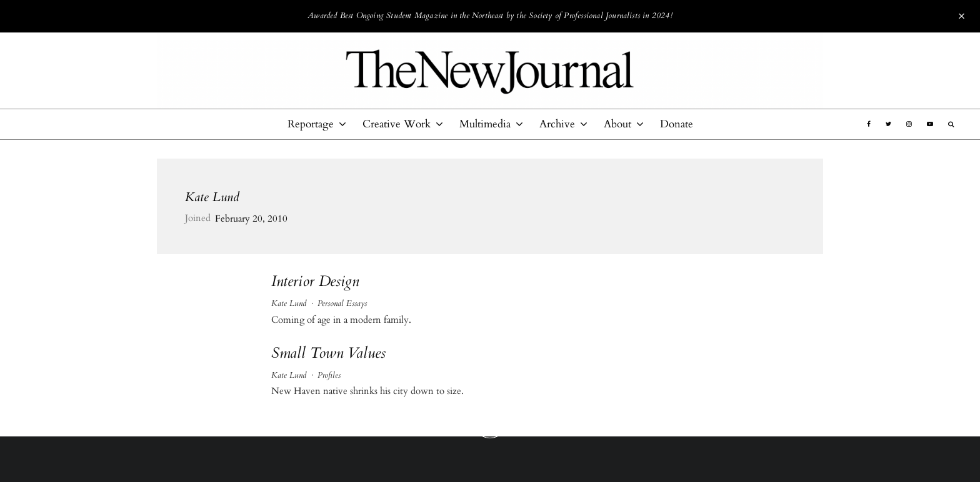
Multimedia (485, 124)
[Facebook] (869, 124)
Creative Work (397, 124)
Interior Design (315, 282)
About (617, 124)
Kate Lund (212, 197)
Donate (677, 124)
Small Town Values (328, 354)
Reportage (311, 124)
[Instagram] (909, 124)
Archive (557, 124)
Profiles (329, 375)
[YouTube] (930, 124)
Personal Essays (342, 303)
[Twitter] (888, 124)
